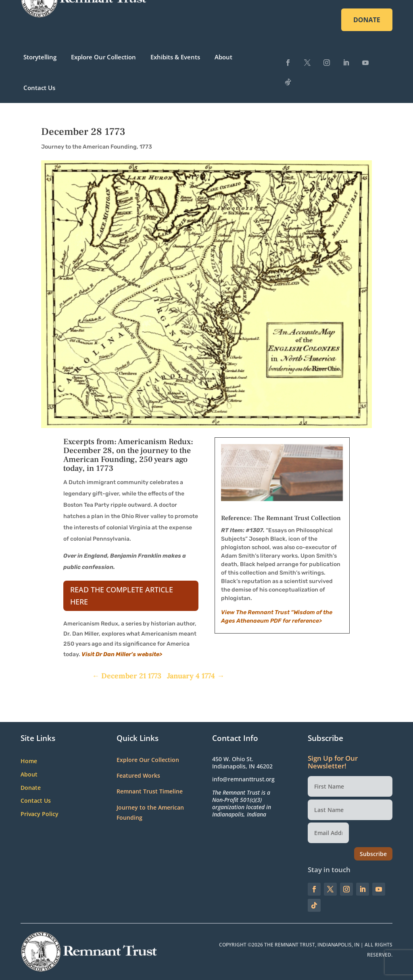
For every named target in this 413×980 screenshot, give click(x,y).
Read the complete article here (122, 596)
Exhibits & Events (175, 57)
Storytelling (40, 57)
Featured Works (138, 775)
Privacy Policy (40, 814)
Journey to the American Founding (89, 147)
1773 (146, 147)
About (223, 57)
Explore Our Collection (103, 57)
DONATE (367, 20)
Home (29, 761)
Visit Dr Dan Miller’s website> (122, 654)
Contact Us (39, 88)
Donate (31, 788)
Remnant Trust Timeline (150, 791)
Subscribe (373, 854)
